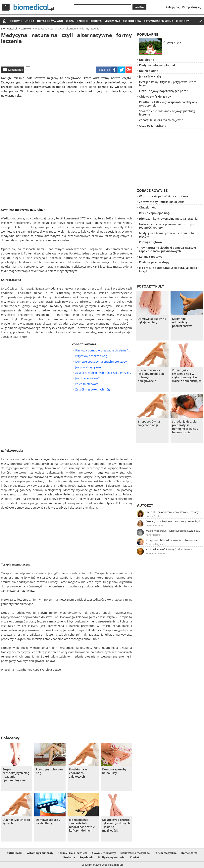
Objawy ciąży (172, 42)
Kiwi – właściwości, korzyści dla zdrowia (169, 549)
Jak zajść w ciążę (150, 76)
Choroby (182, 21)
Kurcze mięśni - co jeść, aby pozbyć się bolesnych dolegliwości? (151, 376)
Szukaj (139, 7)
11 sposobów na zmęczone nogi (149, 423)
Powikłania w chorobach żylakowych (78, 773)
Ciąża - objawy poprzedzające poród (164, 91)
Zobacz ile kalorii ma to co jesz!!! (161, 120)
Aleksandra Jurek (154, 525)
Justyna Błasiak (153, 516)
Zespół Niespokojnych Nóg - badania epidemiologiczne (16, 775)
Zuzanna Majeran (155, 544)
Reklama (69, 857)
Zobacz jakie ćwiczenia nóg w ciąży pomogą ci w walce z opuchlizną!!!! (186, 376)
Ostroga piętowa (150, 242)
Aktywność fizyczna (158, 21)
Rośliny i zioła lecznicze (73, 853)
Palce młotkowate (87, 384)
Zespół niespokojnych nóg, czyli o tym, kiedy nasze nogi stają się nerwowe (104, 373)
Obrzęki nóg (147, 207)
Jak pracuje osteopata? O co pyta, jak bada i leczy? (169, 269)
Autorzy (145, 505)
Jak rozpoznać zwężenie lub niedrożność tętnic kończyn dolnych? (82, 825)
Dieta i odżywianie (50, 21)
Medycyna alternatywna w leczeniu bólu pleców (166, 235)
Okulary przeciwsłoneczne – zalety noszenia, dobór (174, 521)
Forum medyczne (166, 853)
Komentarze (15, 70)
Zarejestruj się (192, 7)
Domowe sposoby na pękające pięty (152, 321)
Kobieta (96, 21)
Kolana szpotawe (151, 257)
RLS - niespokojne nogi (155, 213)
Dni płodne (147, 60)
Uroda (29, 21)
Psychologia (132, 21)
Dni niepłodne (149, 71)
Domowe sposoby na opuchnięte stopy (101, 362)
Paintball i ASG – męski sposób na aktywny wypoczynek (168, 104)
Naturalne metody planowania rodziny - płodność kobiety (166, 226)
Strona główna (4, 21)
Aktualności (14, 853)
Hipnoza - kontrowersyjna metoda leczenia (168, 219)
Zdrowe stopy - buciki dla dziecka (162, 202)
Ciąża (70, 21)
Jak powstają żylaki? (88, 367)
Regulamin (87, 857)
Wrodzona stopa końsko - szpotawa (163, 196)
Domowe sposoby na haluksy (114, 771)
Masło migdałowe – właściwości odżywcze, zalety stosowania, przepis (174, 531)
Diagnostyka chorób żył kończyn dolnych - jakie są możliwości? (116, 825)
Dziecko (82, 21)
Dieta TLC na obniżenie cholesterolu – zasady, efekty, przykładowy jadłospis (174, 512)
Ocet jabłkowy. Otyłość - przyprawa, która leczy (168, 84)
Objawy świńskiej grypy (155, 96)
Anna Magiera (153, 535)
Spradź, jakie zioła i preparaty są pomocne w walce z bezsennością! (185, 427)
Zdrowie (16, 21)
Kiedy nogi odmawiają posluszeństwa (182, 322)
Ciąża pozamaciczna (153, 126)
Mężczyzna (112, 21)
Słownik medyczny (104, 853)
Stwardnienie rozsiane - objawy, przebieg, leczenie (167, 113)
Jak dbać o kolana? (87, 378)
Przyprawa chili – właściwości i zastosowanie (172, 540)
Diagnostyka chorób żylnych (16, 822)
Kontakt (135, 857)
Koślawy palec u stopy (154, 262)
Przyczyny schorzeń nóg (91, 356)
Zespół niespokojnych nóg (93, 389)
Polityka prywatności (112, 857)
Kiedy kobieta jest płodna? (157, 65)
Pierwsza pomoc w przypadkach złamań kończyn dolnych (104, 350)
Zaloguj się (173, 7)
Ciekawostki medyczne (135, 853)
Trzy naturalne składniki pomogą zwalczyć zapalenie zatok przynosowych (168, 249)
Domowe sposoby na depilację (48, 822)
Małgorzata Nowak (155, 553)
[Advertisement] (66, 55)
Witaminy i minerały (40, 853)
